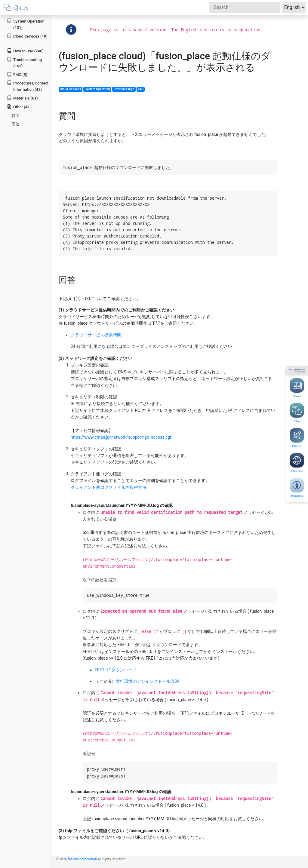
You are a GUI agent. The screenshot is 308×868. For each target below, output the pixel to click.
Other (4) (18, 107)
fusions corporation (82, 859)
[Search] (244, 8)
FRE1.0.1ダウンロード (116, 670)
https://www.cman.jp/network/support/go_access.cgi (121, 437)
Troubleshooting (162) (24, 63)
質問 (16, 116)
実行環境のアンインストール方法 (147, 681)
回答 (16, 124)
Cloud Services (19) (27, 36)
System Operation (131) (26, 24)
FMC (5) (17, 74)
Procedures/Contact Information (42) (28, 86)
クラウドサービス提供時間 (96, 335)
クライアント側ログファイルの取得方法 (109, 487)
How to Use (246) (25, 51)
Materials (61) (22, 98)
